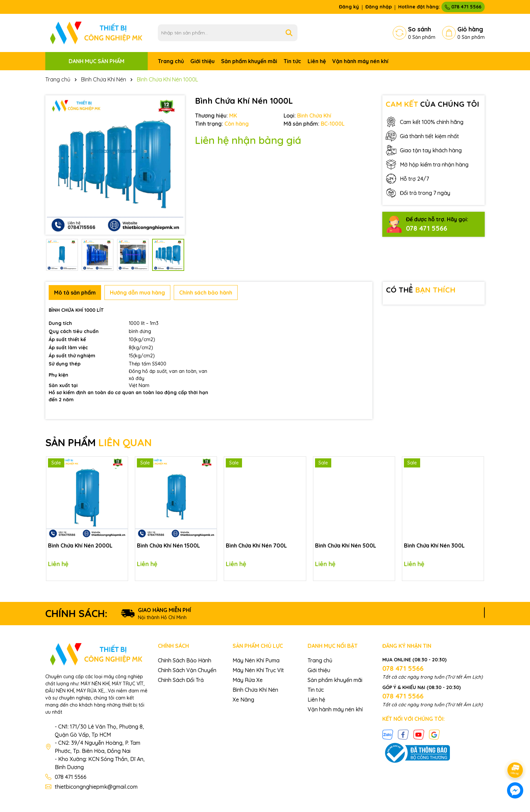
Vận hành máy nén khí (360, 61)
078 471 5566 (463, 7)
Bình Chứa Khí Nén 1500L (168, 545)
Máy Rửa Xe (248, 680)
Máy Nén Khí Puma (256, 660)
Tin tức (292, 61)
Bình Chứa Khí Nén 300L (434, 545)
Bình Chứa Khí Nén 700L (256, 545)
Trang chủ (171, 61)
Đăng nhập (379, 7)
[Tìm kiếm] (289, 33)
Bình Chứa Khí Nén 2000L (80, 545)
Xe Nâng (243, 700)
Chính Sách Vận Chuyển (187, 670)
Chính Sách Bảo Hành (185, 660)
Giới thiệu (202, 61)
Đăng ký (349, 7)
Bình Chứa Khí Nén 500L (346, 545)
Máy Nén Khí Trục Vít (258, 670)
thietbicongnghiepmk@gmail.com (96, 787)
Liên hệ (317, 61)
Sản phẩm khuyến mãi (249, 61)
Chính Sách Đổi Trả (181, 680)
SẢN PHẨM (99, 442)
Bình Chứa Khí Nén (255, 690)
